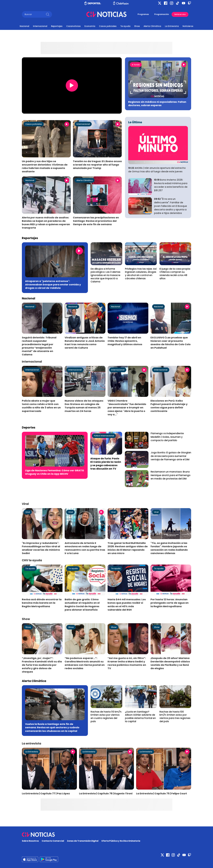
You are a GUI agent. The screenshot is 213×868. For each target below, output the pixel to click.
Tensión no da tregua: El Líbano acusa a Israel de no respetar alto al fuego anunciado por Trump (97, 165)
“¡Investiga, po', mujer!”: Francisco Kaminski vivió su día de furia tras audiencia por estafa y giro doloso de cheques (42, 665)
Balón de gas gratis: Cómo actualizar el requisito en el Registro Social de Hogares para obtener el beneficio (82, 604)
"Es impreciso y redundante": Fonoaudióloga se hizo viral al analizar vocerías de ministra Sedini (41, 548)
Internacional (40, 26)
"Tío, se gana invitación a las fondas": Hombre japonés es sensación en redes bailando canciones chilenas (169, 548)
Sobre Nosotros (30, 841)
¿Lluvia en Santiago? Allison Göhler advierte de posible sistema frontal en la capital (140, 717)
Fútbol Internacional (104, 436)
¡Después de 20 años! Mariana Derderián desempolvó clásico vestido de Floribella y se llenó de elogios (170, 663)
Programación (162, 14)
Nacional (24, 26)
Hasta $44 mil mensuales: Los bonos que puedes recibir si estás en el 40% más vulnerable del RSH (127, 604)
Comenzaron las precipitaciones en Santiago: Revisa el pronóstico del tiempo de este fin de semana (96, 221)
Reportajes (57, 26)
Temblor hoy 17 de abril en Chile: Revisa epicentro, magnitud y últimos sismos (125, 341)
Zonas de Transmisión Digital (83, 841)
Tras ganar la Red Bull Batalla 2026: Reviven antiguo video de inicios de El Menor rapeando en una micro (128, 548)
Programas (143, 14)
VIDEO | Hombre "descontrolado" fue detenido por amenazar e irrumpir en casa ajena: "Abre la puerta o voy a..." (127, 408)
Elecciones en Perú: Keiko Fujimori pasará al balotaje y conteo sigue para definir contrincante (169, 406)
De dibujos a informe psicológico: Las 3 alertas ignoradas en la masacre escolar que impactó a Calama (105, 275)
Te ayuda (125, 26)
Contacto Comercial (53, 841)
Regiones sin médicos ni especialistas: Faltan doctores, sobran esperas (157, 104)
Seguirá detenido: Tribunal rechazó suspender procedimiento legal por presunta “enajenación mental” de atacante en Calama (39, 346)
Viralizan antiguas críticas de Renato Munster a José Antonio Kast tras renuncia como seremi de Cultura (85, 343)
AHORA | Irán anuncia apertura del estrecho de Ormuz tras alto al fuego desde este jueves (157, 170)
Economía (90, 26)
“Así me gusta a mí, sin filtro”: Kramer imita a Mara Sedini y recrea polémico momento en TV (127, 663)
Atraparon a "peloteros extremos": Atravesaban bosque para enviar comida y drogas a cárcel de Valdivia (53, 285)
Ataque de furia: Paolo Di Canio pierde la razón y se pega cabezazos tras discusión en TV (106, 464)
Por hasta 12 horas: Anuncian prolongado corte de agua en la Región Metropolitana (170, 603)
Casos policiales (108, 26)
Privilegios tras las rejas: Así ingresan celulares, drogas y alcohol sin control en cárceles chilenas (141, 274)
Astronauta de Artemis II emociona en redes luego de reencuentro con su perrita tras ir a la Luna (85, 548)
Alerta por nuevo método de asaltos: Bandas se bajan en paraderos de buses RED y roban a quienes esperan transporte (46, 223)
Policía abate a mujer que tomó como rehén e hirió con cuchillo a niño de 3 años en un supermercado (41, 406)
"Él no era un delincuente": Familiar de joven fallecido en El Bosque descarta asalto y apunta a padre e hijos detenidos (170, 206)
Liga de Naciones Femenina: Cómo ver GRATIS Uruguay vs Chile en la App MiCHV (55, 472)
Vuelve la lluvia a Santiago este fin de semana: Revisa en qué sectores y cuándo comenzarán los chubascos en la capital (52, 727)
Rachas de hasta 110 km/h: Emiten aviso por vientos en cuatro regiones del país (106, 717)
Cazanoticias (73, 26)
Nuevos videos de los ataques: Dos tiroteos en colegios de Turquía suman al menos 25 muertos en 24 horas (84, 406)
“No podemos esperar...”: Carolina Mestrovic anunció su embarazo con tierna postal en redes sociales (85, 663)
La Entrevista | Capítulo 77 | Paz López (46, 793)
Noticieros (188, 26)
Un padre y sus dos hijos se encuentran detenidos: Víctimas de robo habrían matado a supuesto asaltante (45, 166)
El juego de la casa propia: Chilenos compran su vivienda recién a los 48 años (175, 274)
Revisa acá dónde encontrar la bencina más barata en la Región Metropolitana (42, 603)
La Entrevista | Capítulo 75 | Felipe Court (162, 793)
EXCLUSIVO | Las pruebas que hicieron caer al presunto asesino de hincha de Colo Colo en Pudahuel (171, 343)
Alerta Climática (152, 26)
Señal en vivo (180, 14)
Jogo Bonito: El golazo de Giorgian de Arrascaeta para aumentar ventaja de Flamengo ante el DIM (171, 456)
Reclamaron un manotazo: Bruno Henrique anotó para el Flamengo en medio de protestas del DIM (171, 475)
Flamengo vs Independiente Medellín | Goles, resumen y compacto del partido (167, 437)
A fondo (136, 65)
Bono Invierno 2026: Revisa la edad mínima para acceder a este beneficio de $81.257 (171, 185)
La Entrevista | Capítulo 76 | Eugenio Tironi (106, 793)
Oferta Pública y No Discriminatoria (121, 841)
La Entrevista (172, 26)
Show (137, 26)
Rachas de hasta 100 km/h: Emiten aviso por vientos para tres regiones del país (175, 717)
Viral (28, 512)
